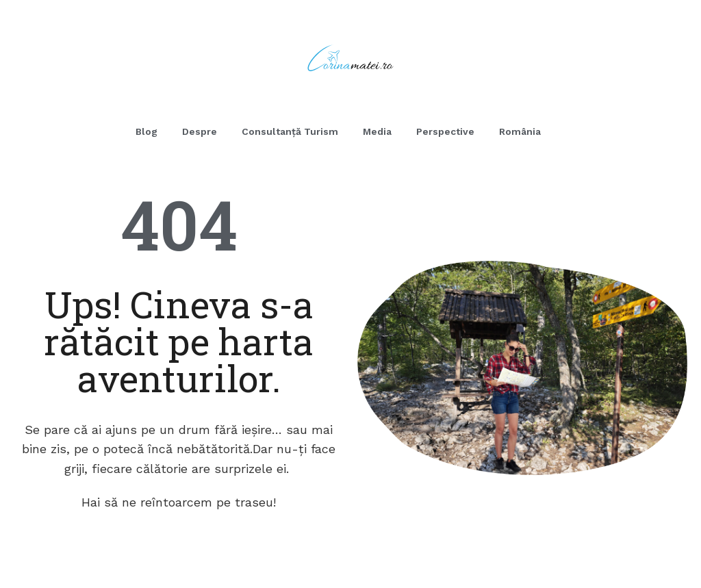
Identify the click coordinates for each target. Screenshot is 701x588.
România (520, 131)
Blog (146, 131)
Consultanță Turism (290, 131)
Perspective (445, 131)
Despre (200, 131)
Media (377, 131)
